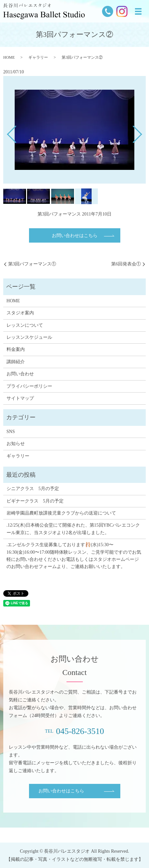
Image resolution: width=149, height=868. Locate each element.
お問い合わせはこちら (75, 236)
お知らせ (16, 444)
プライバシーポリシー (29, 386)
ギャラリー (38, 57)
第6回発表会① (126, 264)
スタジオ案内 (20, 313)
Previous (6, 132)
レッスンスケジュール (29, 337)
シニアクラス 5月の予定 (33, 489)
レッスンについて (25, 325)
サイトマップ (20, 398)
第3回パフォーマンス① (32, 264)
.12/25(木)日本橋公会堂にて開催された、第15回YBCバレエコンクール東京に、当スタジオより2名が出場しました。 (73, 529)
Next (143, 132)
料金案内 (16, 349)
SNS (11, 432)
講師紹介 (16, 362)
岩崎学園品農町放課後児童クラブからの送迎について (61, 513)
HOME (9, 57)
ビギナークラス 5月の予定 (35, 501)
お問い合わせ (20, 374)
